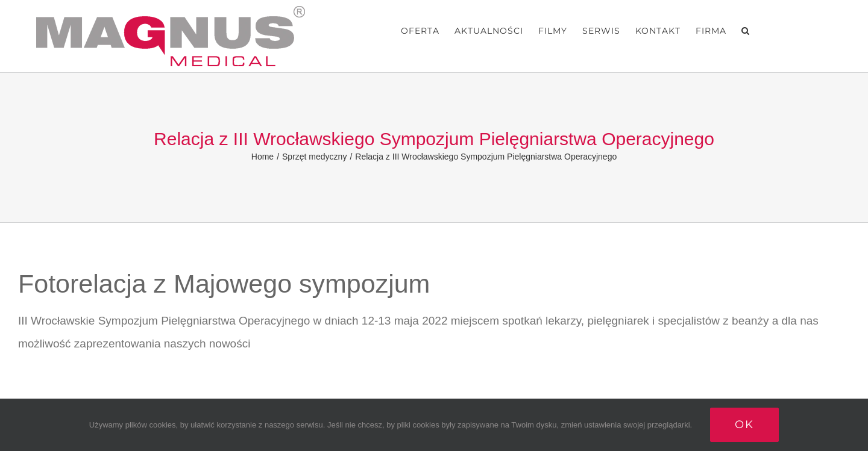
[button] (746, 31)
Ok (744, 425)
